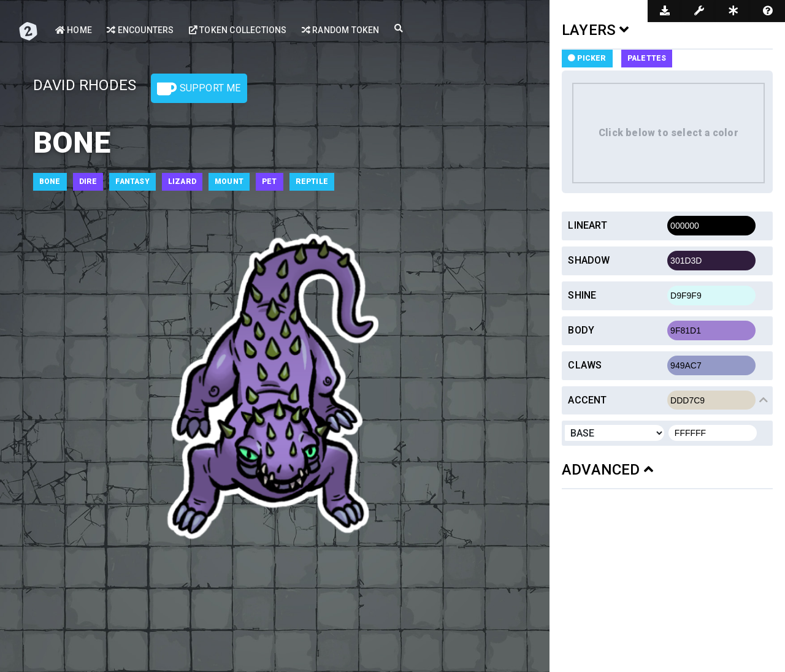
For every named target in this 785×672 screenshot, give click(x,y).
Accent (587, 400)
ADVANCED (607, 470)
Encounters (140, 30)
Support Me (199, 89)
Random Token (341, 30)
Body (581, 330)
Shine (582, 295)
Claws (585, 365)
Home (74, 30)
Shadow (589, 260)
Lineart (587, 225)
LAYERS (595, 30)
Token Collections (238, 30)
